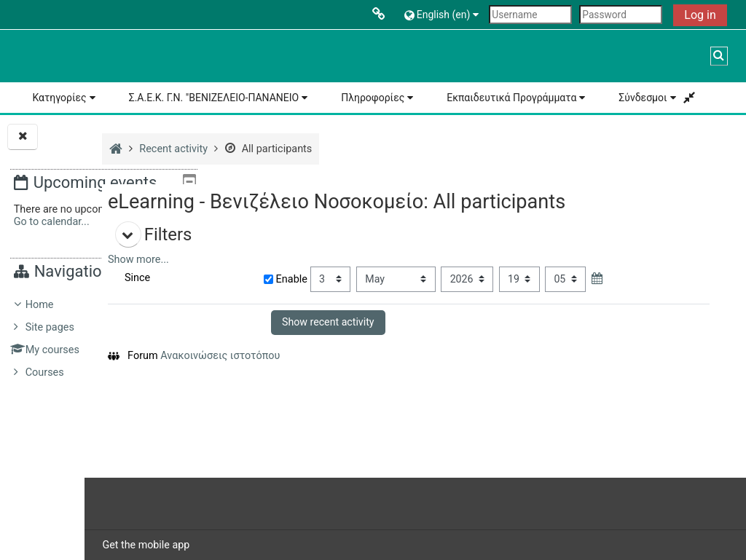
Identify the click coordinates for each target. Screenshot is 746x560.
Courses (45, 372)
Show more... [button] (260, 260)
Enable (377, 279)
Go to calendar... (52, 222)
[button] (444, 14)
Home (40, 305)
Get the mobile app (267, 545)
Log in (700, 15)
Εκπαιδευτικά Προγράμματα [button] (511, 98)
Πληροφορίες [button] (373, 98)
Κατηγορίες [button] (59, 98)
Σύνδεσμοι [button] (643, 98)
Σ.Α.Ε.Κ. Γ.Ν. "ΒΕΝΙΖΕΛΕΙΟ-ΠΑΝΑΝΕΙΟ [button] (214, 98)
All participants (390, 149)
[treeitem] (104, 339)
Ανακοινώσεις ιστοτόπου (342, 356)
